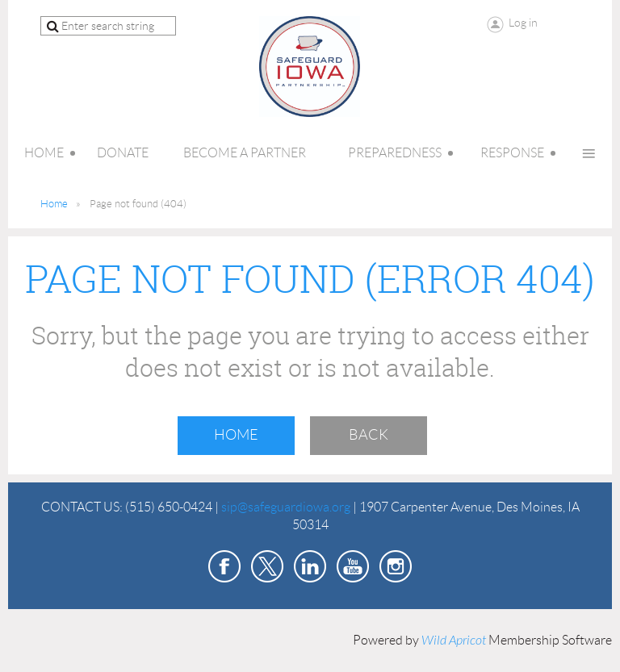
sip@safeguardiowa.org (286, 507)
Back (369, 435)
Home (54, 204)
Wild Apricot (454, 641)
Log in (523, 23)
